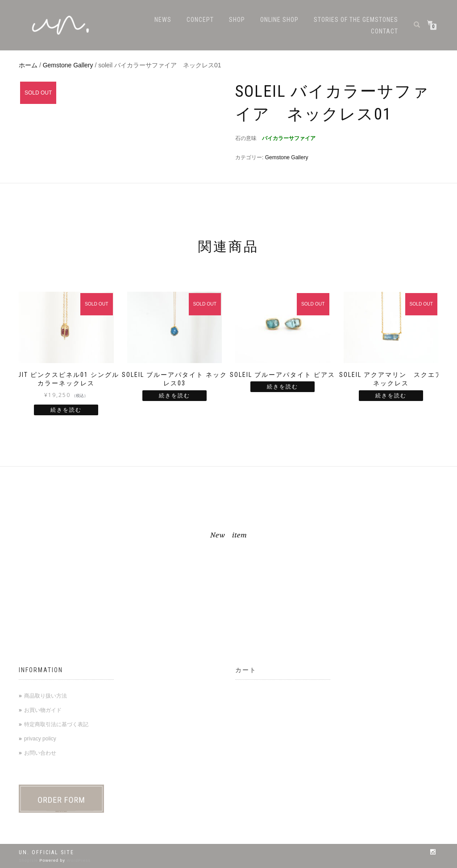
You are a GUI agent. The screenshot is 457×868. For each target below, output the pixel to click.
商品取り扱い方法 (46, 696)
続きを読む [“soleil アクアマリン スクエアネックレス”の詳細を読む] (391, 396)
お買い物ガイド (43, 710)
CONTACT (384, 31)
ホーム (28, 65)
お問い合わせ (40, 753)
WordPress (79, 860)
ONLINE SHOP (279, 20)
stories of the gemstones (356, 20)
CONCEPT (200, 20)
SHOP (237, 20)
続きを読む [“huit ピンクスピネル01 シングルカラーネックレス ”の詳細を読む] (66, 410)
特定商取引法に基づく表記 (56, 724)
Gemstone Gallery (68, 65)
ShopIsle (29, 860)
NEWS (163, 20)
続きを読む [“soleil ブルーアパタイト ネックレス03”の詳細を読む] (174, 396)
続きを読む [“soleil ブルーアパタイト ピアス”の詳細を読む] (283, 387)
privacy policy (40, 739)
